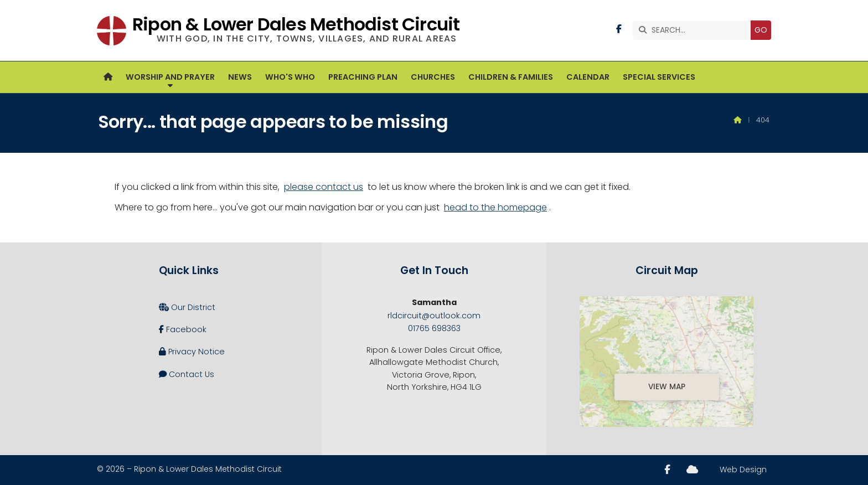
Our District (187, 307)
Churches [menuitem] (433, 77)
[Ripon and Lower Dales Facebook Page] (619, 29)
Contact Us (187, 374)
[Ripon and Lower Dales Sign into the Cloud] (692, 469)
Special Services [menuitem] (659, 77)
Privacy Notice (192, 352)
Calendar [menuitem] (588, 77)
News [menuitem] (240, 77)
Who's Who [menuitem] (290, 77)
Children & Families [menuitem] (511, 77)
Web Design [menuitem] (743, 469)
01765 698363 (434, 328)
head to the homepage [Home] (495, 207)
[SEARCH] (694, 30)
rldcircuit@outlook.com (434, 316)
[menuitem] (108, 77)
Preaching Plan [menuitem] (363, 77)
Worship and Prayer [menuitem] (170, 77)
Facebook (183, 329)
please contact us (324, 187)
